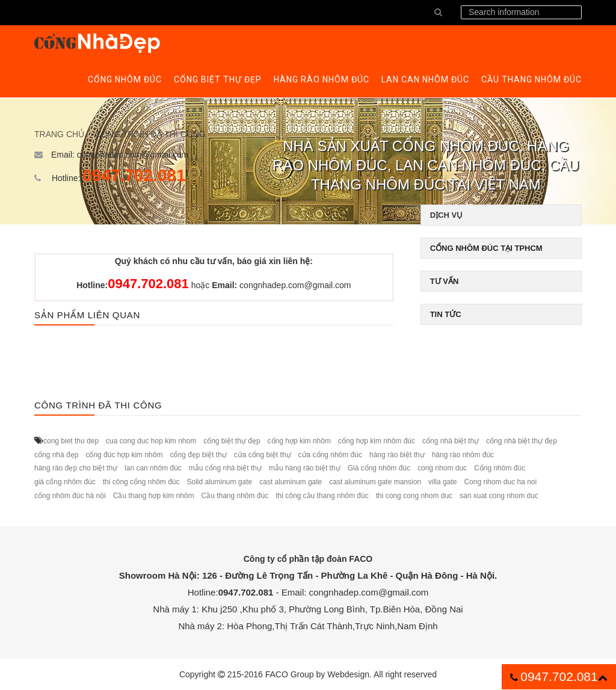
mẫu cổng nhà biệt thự (225, 468)
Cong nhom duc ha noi (500, 482)
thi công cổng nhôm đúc (141, 482)
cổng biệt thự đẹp (232, 441)
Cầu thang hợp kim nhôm (154, 496)
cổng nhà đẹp (56, 455)
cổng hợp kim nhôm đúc (377, 441)
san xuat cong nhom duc (499, 496)
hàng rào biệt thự (397, 455)
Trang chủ (59, 134)
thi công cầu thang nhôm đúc (322, 496)
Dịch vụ (446, 215)
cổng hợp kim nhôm (299, 441)
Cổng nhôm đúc (500, 468)
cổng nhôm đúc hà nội (70, 496)
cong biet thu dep (71, 441)
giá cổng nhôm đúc (65, 482)
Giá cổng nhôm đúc (379, 468)
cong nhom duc (442, 468)
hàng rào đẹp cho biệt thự (76, 468)
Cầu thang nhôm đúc (235, 496)
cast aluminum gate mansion (375, 482)
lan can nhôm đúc (153, 468)
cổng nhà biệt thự (451, 441)
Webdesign (348, 674)
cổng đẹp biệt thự (198, 455)
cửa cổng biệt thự (263, 455)
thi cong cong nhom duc (414, 496)
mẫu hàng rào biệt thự (305, 468)
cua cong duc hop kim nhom (151, 441)
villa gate (442, 482)
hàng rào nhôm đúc (463, 455)
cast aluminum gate (291, 482)
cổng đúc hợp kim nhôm (124, 455)
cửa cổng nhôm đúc (330, 455)
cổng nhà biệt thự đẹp (522, 441)
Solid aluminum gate (219, 482)
